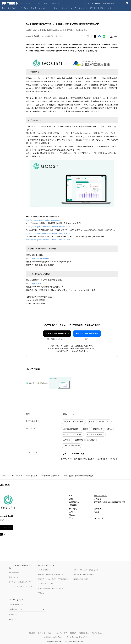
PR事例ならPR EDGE (81, 579)
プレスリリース (16, 476)
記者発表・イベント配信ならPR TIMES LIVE (53, 579)
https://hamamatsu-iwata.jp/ (41, 258)
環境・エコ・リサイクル (73, 422)
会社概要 (32, 633)
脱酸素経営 (98, 429)
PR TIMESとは (14, 573)
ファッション (67, 8)
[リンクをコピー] (116, 36)
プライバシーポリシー (46, 633)
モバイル (25, 8)
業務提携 (79, 440)
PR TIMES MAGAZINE (46, 584)
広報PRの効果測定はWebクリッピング (51, 588)
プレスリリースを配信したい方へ (21, 586)
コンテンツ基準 (62, 633)
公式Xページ (13, 615)
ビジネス (94, 8)
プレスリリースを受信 (91, 3)
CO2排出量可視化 (70, 429)
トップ (4, 476)
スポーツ (111, 8)
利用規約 (73, 633)
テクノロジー (13, 8)
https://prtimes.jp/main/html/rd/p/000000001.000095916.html (48, 233)
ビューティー (54, 8)
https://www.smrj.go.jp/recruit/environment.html (44, 220)
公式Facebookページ (16, 604)
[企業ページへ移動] (8, 503)
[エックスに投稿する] (95, 36)
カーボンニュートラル (72, 434)
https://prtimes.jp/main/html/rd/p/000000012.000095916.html (48, 240)
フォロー (7, 527)
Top (4, 8)
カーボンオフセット (95, 434)
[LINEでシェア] (104, 36)
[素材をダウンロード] (111, 36)
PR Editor (41, 593)
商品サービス (69, 414)
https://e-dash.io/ (37, 283)
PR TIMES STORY (44, 570)
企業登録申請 (108, 3)
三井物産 (67, 440)
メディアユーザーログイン (57, 334)
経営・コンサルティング (99, 422)
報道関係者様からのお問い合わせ (91, 633)
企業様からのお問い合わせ (53, 637)
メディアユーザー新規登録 (87, 334)
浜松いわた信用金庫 (71, 446)
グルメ (102, 8)
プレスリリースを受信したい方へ (21, 582)
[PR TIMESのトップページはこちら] (32, 3)
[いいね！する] (88, 36)
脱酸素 (85, 429)
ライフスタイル (81, 8)
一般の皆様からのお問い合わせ (76, 637)
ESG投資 (91, 440)
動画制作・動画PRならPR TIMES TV (50, 574)
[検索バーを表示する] (127, 3)
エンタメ (42, 8)
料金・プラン (14, 577)
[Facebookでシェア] (100, 36)
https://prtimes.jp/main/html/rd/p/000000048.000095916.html (48, 227)
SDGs (109, 429)
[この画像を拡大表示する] (37, 383)
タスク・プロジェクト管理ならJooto (86, 570)
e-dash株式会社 (32, 476)
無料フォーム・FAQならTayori (84, 574)
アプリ (33, 8)
